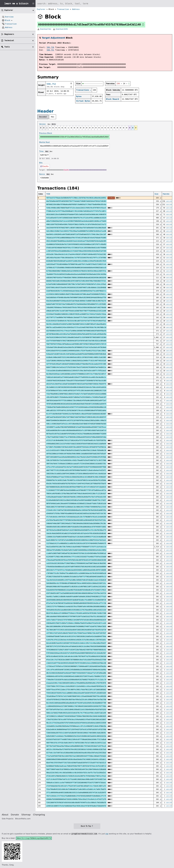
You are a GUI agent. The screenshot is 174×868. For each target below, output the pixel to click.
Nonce (42, 174)
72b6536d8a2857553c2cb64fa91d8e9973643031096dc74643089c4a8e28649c (76, 733)
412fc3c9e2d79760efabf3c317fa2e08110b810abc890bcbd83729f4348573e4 (76, 779)
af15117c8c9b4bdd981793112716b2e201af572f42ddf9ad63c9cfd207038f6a (76, 440)
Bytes (79, 96)
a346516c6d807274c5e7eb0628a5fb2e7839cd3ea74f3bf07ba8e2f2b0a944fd (76, 806)
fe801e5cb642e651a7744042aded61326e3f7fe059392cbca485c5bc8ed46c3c (76, 377)
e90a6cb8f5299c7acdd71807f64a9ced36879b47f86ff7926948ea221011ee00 (76, 311)
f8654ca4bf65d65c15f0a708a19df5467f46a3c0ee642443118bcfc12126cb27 (76, 494)
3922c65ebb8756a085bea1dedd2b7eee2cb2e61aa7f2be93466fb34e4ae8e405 (76, 241)
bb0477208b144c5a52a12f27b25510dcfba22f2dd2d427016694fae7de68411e (76, 367)
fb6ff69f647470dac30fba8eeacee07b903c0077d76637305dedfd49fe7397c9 (76, 344)
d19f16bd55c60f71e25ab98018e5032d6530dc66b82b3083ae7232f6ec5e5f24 (76, 593)
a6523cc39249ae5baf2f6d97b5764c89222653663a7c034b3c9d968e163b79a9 (76, 749)
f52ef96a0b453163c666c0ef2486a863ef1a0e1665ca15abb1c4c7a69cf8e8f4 (76, 789)
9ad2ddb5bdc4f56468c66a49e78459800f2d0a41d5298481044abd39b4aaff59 (76, 297)
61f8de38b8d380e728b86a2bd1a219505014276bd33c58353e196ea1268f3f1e (76, 271)
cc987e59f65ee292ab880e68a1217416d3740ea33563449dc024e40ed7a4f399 (76, 251)
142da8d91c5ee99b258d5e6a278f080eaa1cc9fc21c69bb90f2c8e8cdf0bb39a (76, 726)
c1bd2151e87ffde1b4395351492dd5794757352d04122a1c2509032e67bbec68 (76, 663)
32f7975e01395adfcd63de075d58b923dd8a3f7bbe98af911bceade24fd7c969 (76, 364)
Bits (54, 124)
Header (45, 111)
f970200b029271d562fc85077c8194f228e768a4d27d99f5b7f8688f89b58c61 (76, 650)
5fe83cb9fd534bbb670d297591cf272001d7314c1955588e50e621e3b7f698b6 (76, 248)
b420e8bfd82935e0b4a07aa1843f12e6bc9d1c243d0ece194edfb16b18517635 (76, 261)
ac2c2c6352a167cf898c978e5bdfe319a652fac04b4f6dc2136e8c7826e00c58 (76, 450)
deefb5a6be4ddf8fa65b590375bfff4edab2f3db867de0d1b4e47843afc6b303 (76, 201)
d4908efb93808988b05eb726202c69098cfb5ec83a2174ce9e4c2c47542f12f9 (76, 799)
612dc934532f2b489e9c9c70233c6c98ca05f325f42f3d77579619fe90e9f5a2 (76, 321)
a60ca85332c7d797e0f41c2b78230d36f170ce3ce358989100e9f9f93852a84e (76, 410)
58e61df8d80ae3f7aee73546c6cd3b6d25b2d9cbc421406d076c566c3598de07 (76, 477)
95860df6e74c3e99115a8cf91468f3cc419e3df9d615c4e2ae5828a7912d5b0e (76, 480)
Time (41, 151)
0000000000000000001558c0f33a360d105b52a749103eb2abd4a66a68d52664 (74, 137)
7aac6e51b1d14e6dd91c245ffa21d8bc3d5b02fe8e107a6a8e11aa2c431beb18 (76, 580)
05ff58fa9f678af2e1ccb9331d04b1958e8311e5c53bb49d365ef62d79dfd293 (76, 710)
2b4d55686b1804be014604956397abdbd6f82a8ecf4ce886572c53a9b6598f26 (76, 600)
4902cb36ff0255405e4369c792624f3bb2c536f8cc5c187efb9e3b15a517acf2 (76, 224)
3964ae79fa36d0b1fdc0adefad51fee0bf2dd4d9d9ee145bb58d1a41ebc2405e (76, 550)
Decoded (43, 117)
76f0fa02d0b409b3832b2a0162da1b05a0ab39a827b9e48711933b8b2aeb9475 (76, 404)
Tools (7, 47)
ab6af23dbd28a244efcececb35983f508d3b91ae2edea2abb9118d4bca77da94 (76, 221)
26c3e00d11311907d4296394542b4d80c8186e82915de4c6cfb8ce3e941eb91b (76, 387)
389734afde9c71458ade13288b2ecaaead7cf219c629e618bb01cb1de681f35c (76, 464)
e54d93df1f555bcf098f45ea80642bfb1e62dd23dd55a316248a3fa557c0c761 (76, 513)
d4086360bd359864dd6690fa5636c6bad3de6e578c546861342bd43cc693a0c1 (76, 759)
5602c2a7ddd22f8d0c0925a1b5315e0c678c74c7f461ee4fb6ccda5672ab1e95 (76, 713)
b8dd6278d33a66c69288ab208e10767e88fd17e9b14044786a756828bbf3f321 (76, 281)
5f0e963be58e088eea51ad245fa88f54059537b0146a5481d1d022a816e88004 (76, 567)
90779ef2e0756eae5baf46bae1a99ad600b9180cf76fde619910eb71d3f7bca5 (76, 746)
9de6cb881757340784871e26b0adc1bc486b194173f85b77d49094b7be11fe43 (76, 507)
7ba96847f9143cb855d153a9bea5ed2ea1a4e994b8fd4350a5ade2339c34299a (76, 274)
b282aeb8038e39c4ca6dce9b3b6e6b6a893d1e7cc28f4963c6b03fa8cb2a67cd (76, 430)
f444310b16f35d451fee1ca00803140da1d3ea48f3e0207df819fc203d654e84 (76, 693)
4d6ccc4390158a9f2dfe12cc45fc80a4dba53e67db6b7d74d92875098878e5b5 (76, 424)
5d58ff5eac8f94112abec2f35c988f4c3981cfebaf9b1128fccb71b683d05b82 (76, 690)
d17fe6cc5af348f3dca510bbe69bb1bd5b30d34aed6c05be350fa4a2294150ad (76, 753)
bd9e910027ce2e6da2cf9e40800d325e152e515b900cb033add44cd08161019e (76, 736)
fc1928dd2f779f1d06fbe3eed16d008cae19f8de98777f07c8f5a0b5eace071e (76, 490)
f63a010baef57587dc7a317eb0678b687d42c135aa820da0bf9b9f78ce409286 (76, 696)
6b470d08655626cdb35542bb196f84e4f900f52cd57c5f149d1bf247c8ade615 (76, 487)
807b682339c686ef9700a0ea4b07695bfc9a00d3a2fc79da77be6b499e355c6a (76, 204)
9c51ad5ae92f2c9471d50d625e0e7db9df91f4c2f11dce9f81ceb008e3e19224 (76, 218)
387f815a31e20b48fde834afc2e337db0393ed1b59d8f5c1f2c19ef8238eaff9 (76, 530)
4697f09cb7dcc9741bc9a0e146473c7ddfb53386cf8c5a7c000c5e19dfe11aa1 (76, 743)
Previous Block (46, 133)
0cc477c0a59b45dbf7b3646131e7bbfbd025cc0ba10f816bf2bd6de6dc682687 (76, 414)
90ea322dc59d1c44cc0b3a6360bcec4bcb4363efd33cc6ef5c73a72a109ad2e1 (76, 773)
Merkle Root (44, 142)
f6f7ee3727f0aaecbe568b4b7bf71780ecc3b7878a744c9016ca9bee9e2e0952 (76, 198)
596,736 (50, 47)
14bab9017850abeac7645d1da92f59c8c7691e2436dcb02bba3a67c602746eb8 (76, 307)
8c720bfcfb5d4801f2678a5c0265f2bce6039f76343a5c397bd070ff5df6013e (76, 447)
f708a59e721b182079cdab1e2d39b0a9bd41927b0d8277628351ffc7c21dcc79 (76, 680)
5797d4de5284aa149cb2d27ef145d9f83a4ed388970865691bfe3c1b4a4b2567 (76, 653)
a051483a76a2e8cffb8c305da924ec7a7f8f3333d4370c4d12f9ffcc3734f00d (76, 258)
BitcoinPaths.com (23, 819)
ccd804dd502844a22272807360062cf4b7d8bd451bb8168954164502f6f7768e (76, 706)
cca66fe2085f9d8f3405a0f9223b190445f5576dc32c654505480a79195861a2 (76, 553)
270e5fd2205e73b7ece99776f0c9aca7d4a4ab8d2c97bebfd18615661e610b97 (76, 719)
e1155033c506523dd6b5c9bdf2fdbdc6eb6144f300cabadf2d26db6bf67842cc (76, 294)
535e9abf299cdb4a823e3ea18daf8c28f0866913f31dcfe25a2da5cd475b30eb (76, 347)
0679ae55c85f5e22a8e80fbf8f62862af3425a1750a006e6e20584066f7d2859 (76, 434)
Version (42, 124)
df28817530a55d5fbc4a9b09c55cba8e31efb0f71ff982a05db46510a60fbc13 (76, 577)
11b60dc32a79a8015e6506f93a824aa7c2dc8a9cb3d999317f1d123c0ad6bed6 (76, 537)
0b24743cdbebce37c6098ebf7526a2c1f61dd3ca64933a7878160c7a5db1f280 (76, 613)
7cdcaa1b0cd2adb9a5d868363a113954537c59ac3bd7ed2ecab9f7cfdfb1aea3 (76, 371)
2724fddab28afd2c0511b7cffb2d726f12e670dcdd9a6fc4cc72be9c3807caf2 (76, 786)
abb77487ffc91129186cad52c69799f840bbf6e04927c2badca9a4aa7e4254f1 (76, 470)
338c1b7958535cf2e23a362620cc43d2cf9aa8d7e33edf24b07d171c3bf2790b (76, 460)
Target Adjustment (53, 38)
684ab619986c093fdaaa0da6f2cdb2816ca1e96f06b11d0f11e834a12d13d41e (76, 587)
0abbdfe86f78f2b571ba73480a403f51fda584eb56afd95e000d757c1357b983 (76, 304)
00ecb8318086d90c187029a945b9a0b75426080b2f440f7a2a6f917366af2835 (76, 626)
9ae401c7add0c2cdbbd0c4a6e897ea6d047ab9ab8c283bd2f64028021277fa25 (76, 597)
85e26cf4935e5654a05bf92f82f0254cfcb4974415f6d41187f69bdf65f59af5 (76, 484)
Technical (9, 40)
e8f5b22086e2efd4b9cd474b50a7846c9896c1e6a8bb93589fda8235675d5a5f (76, 454)
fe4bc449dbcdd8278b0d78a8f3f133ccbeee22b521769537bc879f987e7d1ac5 (76, 208)
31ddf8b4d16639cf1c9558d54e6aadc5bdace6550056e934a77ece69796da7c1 (76, 291)
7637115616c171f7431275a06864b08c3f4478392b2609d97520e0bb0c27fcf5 (76, 796)
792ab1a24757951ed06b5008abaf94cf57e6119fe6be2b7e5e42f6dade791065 (76, 238)
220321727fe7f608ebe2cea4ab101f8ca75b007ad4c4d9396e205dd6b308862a (76, 607)
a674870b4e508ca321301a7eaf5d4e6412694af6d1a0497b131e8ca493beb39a (76, 334)
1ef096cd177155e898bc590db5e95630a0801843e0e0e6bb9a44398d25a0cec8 (76, 268)
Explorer (41, 9)
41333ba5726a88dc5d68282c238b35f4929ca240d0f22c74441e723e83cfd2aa (76, 314)
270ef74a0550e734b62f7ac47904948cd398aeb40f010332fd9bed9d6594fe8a (76, 437)
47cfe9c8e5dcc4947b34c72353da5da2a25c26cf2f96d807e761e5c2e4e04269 (76, 517)
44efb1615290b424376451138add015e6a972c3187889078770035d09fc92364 (76, 337)
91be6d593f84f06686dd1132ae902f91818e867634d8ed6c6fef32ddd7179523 (76, 590)
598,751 (50, 50)
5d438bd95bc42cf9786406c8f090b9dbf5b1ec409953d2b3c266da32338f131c (76, 583)
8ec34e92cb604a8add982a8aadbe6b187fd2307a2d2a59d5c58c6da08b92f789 (76, 703)
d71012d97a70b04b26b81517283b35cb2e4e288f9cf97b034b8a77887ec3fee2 (76, 776)
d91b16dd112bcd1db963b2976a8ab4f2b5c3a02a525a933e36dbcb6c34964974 (76, 214)
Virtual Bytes (83, 101)
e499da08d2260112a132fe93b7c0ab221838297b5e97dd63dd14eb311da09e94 (76, 444)
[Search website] (105, 4)
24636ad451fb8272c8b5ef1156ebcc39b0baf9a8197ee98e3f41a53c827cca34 (76, 623)
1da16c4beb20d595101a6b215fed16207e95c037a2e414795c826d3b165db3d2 (76, 533)
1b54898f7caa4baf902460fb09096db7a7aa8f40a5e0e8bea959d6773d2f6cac (76, 427)
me (107, 834)
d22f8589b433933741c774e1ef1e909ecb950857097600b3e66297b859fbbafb (76, 331)
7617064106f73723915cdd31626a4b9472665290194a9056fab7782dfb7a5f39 (76, 630)
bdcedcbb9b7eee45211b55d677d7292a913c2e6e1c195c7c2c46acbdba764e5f (76, 643)
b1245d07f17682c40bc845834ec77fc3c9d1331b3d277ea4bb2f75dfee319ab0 (76, 557)
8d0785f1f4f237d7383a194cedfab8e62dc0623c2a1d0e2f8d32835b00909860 (76, 646)
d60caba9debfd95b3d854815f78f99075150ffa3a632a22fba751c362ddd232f (76, 616)
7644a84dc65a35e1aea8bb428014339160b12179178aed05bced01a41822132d (76, 610)
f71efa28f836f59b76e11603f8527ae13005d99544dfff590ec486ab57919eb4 (76, 756)
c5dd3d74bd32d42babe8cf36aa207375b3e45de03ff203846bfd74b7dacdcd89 (76, 381)
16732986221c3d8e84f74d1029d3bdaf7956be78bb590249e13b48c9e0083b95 (76, 716)
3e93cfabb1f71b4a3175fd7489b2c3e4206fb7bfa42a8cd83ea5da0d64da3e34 (76, 620)
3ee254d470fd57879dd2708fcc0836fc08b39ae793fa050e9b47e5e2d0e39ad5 (76, 228)
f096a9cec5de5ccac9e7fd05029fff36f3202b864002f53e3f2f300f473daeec (76, 783)
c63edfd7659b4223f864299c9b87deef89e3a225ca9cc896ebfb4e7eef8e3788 (76, 700)
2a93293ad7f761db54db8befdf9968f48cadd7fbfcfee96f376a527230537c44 (76, 264)
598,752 (51, 84)
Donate (15, 815)
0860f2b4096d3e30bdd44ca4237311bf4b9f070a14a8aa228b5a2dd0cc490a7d (76, 420)
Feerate (166, 194)
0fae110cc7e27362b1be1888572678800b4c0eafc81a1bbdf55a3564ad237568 (76, 660)
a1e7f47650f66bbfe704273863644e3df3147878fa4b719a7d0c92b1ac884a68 (76, 341)
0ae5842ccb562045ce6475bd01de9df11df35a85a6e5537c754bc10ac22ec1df (76, 234)
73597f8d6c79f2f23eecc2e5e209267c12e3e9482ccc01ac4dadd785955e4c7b (76, 686)
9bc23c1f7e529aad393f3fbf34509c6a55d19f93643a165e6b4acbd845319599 (76, 723)
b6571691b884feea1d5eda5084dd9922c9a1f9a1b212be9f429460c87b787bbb (76, 457)
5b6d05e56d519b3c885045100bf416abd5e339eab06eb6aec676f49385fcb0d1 (76, 527)
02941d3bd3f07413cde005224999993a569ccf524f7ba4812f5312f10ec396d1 (76, 351)
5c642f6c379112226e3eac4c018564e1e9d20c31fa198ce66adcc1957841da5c (76, 640)
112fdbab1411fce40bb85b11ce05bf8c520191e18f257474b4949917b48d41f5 (76, 543)
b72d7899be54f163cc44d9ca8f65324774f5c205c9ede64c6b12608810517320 (76, 391)
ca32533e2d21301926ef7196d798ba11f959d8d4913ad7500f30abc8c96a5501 (76, 563)
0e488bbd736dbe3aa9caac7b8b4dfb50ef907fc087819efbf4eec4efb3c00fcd (76, 766)
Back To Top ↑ (87, 826)
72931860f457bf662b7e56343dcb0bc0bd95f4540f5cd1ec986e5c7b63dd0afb (76, 803)
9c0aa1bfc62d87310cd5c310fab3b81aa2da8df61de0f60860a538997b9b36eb (76, 354)
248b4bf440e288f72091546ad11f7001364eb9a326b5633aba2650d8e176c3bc (76, 523)
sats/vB (169, 201)
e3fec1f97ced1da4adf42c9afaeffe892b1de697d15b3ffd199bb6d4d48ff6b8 (76, 467)
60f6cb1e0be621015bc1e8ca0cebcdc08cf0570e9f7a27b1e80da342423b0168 (76, 656)
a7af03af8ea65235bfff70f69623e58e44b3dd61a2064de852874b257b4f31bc (76, 520)
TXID (48, 194)
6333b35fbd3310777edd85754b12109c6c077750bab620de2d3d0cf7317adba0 (76, 739)
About (5, 815)
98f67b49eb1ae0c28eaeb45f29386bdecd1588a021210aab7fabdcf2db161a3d (76, 503)
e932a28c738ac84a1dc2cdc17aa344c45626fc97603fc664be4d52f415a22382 (76, 254)
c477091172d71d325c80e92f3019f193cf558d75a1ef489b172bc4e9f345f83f (76, 633)
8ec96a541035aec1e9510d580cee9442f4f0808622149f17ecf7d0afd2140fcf (76, 374)
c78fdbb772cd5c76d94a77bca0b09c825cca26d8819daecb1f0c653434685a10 (76, 573)
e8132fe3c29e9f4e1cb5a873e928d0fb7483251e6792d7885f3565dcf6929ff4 (76, 384)
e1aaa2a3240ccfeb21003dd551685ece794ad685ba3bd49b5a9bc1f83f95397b (76, 683)
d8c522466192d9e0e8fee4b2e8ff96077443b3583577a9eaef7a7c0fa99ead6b (76, 673)
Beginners (9, 34)
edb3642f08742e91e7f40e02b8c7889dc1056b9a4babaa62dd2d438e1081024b (76, 278)
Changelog (39, 815)
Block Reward (113, 99)
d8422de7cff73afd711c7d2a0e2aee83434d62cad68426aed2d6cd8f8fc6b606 (76, 570)
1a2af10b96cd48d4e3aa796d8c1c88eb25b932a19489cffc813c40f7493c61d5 (76, 361)
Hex (53, 117)
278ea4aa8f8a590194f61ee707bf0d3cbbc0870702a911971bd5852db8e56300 (76, 560)
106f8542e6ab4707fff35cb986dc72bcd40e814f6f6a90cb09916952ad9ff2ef (76, 400)
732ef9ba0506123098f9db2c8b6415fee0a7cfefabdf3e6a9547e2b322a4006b (76, 394)
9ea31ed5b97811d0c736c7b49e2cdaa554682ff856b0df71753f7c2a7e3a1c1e (76, 547)
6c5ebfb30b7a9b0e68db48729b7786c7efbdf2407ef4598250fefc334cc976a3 (76, 284)
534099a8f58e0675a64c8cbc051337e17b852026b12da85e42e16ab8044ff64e (76, 636)
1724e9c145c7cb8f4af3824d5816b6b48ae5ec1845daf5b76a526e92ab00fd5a (76, 510)
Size (156, 194)
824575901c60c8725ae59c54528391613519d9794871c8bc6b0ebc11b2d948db (76, 288)
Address (76, 9)
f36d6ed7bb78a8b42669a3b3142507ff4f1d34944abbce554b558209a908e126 (76, 407)
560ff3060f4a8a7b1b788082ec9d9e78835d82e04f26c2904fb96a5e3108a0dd (76, 769)
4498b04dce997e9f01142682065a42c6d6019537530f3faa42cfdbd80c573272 (76, 676)
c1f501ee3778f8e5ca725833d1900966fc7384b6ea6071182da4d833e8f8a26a (76, 666)
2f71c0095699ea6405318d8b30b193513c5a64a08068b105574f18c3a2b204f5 (76, 793)
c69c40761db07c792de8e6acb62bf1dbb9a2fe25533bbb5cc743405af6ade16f (76, 397)
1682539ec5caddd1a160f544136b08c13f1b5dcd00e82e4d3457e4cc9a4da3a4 (76, 474)
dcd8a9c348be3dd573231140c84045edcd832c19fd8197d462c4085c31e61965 (76, 357)
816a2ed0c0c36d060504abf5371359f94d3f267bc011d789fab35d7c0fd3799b (76, 729)
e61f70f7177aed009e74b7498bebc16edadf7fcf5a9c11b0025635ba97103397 (76, 317)
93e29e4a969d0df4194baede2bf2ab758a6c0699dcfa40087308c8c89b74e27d (76, 301)
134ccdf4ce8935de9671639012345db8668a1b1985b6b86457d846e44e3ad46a (76, 670)
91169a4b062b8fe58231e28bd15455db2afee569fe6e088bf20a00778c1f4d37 (76, 500)
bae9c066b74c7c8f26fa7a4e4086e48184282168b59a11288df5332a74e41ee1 (76, 540)
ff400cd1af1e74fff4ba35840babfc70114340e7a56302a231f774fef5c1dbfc (76, 211)
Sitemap (26, 815)
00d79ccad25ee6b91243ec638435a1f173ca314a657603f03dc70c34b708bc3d (76, 327)
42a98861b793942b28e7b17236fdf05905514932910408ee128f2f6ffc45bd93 (76, 244)
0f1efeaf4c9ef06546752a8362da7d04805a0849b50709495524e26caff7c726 (76, 603)
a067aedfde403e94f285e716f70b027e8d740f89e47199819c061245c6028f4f (76, 417)
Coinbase (111, 198)
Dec (51, 151)
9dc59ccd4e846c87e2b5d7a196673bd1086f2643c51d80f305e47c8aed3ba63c (76, 324)
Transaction (63, 9)
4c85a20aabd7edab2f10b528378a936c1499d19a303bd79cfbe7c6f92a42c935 (76, 497)
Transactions (83, 90)
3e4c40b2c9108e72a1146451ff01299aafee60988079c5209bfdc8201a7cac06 (76, 231)
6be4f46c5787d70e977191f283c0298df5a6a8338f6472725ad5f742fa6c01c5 (76, 763)
